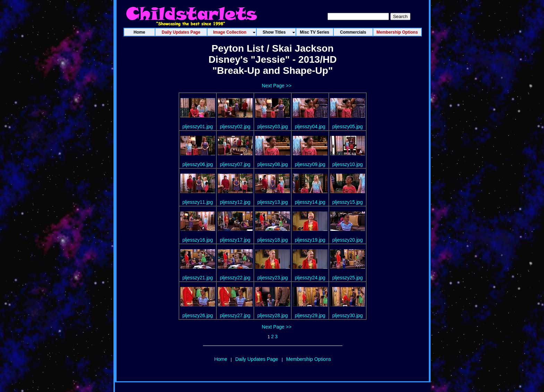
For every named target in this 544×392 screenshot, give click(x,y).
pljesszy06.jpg (198, 164)
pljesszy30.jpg (348, 315)
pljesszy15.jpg (348, 202)
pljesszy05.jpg (348, 127)
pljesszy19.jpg (310, 240)
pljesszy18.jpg (273, 240)
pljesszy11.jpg (198, 202)
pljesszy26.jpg (198, 315)
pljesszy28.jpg (273, 315)
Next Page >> (277, 86)
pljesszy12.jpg (235, 202)
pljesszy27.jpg (235, 315)
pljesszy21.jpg (198, 278)
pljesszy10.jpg (348, 164)
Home (220, 359)
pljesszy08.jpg (273, 164)
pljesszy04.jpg (310, 127)
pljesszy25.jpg (348, 278)
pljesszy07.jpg (235, 164)
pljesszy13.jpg (273, 202)
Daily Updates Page (257, 359)
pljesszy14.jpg (310, 202)
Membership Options (309, 359)
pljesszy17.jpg (235, 240)
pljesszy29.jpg (310, 315)
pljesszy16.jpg (198, 240)
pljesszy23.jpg (273, 278)
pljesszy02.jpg (235, 127)
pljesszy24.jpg (310, 278)
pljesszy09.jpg (310, 164)
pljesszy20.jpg (348, 240)
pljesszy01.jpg (198, 127)
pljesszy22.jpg (235, 278)
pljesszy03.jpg (273, 127)
